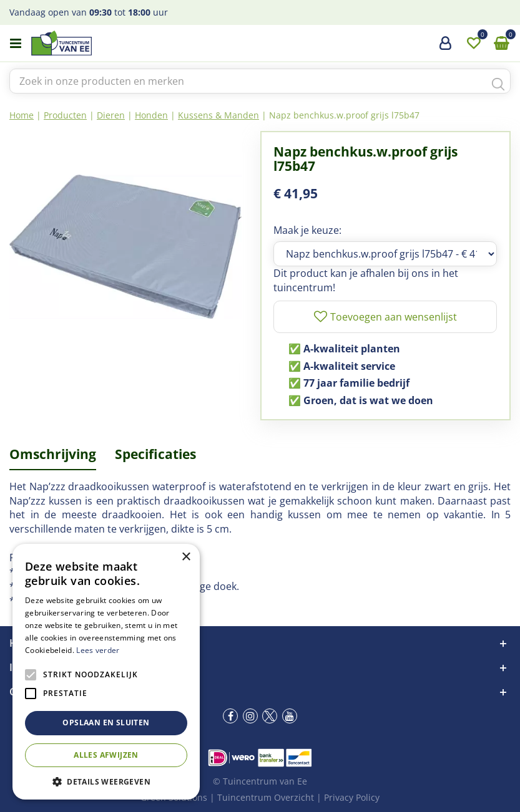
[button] (106, 781)
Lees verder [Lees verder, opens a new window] (98, 650)
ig (250, 716)
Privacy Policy (352, 797)
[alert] (106, 672)
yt (290, 716)
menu (16, 44)
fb (230, 716)
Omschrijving (53, 454)
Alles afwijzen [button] (106, 755)
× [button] (186, 557)
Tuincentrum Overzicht (266, 797)
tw (270, 716)
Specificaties (155, 454)
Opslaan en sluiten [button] (106, 723)
